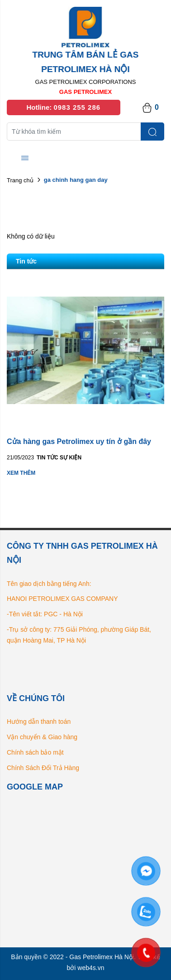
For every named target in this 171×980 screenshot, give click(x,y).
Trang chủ (20, 180)
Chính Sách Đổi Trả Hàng (43, 768)
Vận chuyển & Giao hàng (42, 737)
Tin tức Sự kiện (59, 458)
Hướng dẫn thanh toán (39, 722)
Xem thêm (21, 473)
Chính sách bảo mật (35, 752)
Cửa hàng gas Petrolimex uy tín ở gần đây (79, 441)
